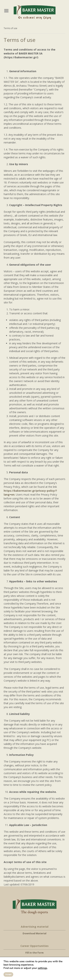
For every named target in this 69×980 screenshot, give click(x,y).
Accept (8, 974)
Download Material (34, 933)
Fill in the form (34, 953)
